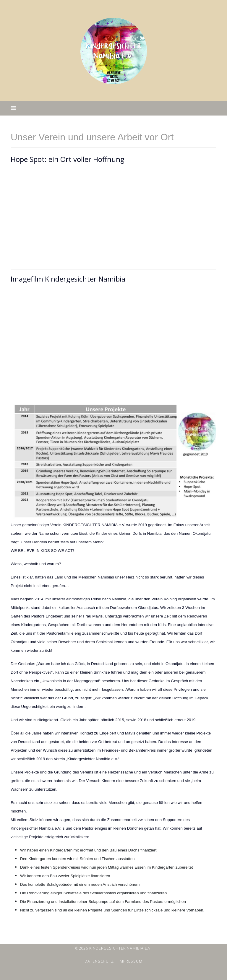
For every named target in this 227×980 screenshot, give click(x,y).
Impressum (130, 961)
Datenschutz (99, 961)
